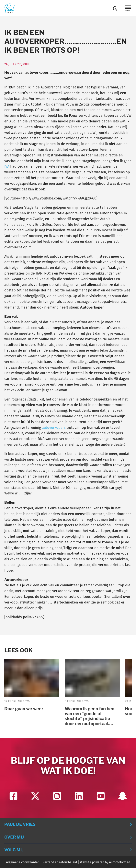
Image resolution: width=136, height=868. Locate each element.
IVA (7, 166)
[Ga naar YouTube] (101, 796)
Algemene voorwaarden (23, 862)
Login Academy (115, 8)
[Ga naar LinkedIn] (79, 796)
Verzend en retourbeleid (60, 862)
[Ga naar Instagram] (57, 796)
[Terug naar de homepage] (9, 8)
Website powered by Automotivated (105, 862)
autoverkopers (54, 428)
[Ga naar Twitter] (35, 796)
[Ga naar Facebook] (13, 796)
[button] (128, 8)
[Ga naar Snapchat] (123, 796)
